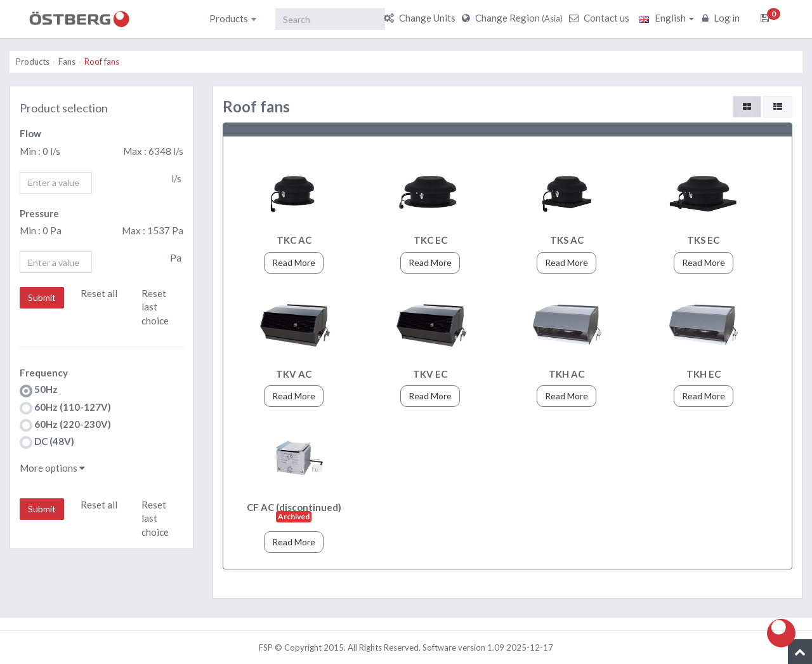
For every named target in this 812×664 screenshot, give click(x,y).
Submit (42, 297)
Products (233, 18)
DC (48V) (47, 442)
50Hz (39, 390)
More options (52, 468)
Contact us (601, 18)
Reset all (99, 293)
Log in (723, 18)
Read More (294, 262)
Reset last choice (155, 307)
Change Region (514, 18)
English (666, 18)
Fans (67, 62)
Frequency (44, 373)
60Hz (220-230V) (65, 425)
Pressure (39, 213)
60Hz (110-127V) (65, 408)
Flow (30, 133)
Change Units (421, 18)
